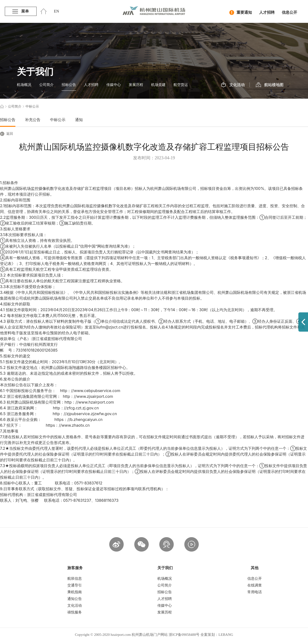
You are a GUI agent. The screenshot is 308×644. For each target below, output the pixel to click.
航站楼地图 (270, 85)
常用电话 (255, 592)
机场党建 (158, 85)
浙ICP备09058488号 (184, 635)
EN (56, 11)
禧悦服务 (75, 612)
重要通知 (241, 13)
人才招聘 (267, 12)
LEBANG (226, 635)
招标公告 (69, 85)
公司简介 (46, 85)
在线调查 (255, 585)
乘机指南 (75, 592)
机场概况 (24, 85)
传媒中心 (114, 85)
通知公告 (75, 599)
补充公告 (33, 120)
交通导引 (75, 585)
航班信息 (75, 579)
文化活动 (233, 85)
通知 (79, 120)
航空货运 (181, 85)
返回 (6, 134)
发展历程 (136, 85)
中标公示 (58, 120)
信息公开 (289, 12)
